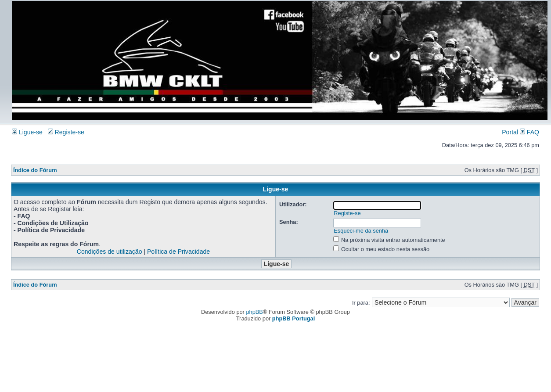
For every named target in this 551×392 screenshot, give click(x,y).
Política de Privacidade (178, 252)
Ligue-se (27, 132)
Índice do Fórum (35, 170)
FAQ (529, 132)
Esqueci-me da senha (361, 231)
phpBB (254, 312)
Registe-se (66, 132)
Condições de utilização (110, 252)
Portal (510, 132)
